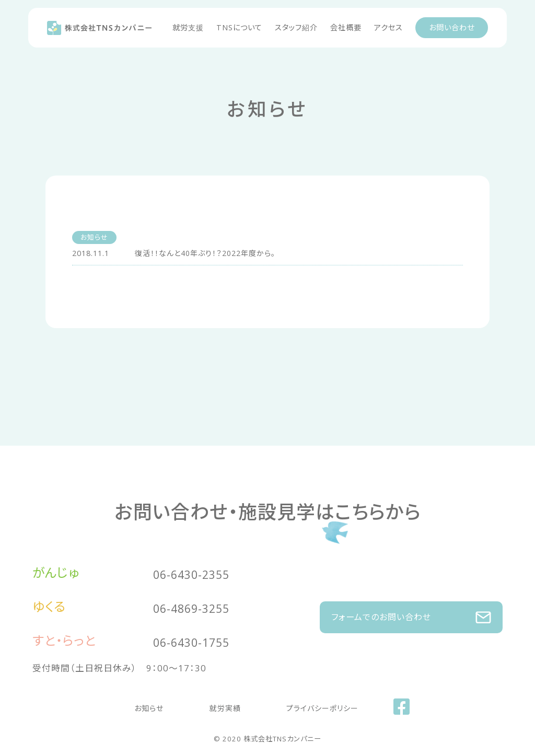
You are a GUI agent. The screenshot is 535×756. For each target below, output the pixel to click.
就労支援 (188, 27)
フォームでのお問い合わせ (411, 612)
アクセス (388, 27)
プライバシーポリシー (302, 706)
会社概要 (346, 27)
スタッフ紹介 (296, 27)
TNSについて (239, 27)
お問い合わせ (452, 27)
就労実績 (225, 706)
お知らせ (170, 706)
